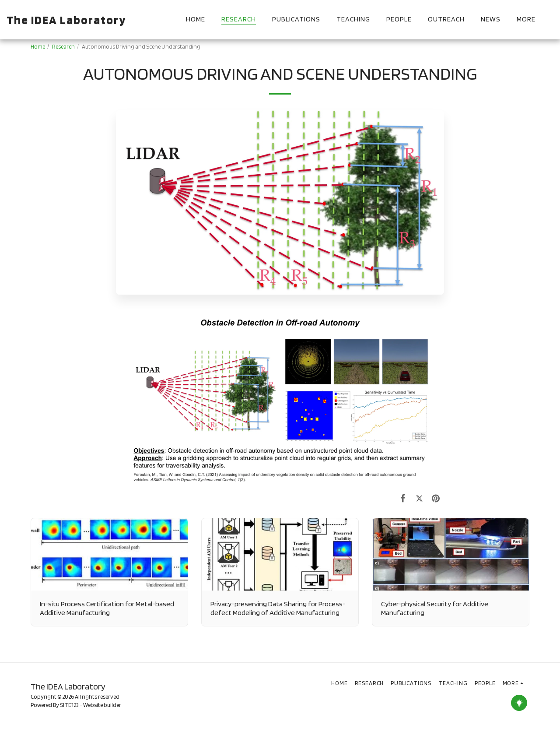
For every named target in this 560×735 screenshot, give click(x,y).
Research (63, 46)
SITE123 (69, 705)
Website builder (102, 705)
